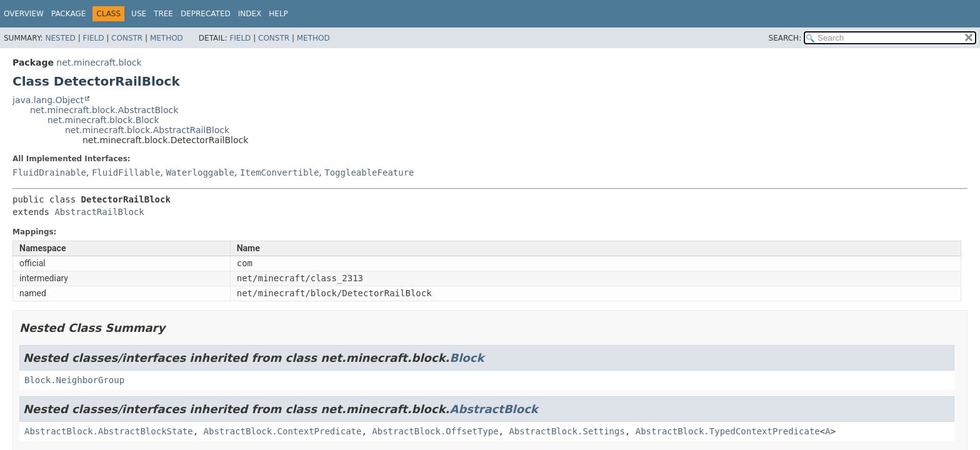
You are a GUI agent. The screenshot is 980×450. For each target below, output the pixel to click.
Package (68, 14)
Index (250, 14)
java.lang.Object (48, 100)
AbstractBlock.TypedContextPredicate (728, 431)
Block (467, 358)
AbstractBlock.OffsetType (435, 431)
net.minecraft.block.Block (103, 120)
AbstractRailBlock (99, 212)
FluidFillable (126, 172)
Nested (60, 38)
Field (93, 38)
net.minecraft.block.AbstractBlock (104, 110)
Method (167, 38)
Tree (163, 14)
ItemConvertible (279, 172)
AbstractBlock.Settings (567, 431)
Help (278, 14)
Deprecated (206, 14)
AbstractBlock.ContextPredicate (283, 431)
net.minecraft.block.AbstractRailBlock (147, 130)
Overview (24, 14)
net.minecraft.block (99, 62)
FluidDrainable (49, 172)
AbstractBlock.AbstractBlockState (109, 431)
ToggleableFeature (369, 172)
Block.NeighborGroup (74, 380)
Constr (127, 38)
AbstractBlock (493, 409)
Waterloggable (200, 172)
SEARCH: (785, 38)
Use (139, 14)
